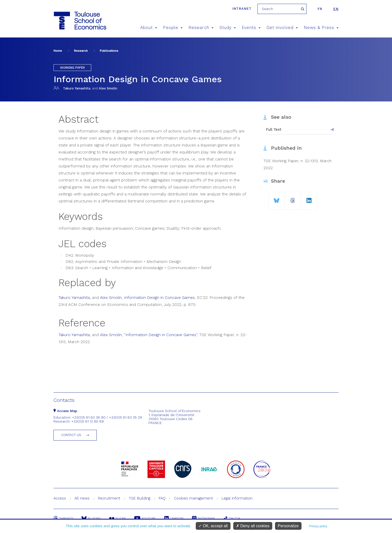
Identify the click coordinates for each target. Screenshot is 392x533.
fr (320, 9)
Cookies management (193, 498)
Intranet (242, 9)
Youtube (145, 518)
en (336, 9)
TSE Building (139, 498)
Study (228, 28)
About (149, 28)
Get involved (282, 28)
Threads (63, 518)
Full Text (274, 129)
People (173, 28)
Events (251, 28)
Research (201, 28)
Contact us (71, 435)
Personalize (288, 526)
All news (82, 498)
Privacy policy (318, 526)
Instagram (203, 518)
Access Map (65, 411)
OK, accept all (213, 526)
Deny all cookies (253, 526)
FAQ (162, 498)
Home (58, 51)
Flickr (117, 518)
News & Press (321, 28)
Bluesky (91, 518)
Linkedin (174, 518)
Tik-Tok (232, 518)
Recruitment (109, 498)
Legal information (237, 498)
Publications (109, 51)
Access (60, 498)
